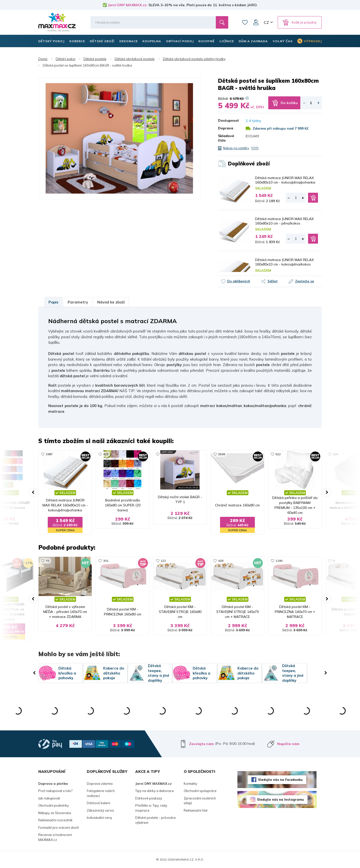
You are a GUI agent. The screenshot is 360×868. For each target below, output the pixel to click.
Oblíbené (245, 22)
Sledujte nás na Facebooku (280, 780)
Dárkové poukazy (149, 798)
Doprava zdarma (100, 784)
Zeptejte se (305, 281)
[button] (33, 492)
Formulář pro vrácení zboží (59, 828)
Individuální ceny (99, 818)
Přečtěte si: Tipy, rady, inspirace (151, 808)
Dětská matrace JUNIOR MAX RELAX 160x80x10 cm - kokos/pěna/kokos (284, 262)
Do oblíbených (239, 281)
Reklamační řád (196, 810)
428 (221, 561)
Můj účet (256, 22)
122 (163, 561)
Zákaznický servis (100, 810)
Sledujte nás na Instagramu (280, 799)
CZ (266, 22)
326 (336, 454)
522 (278, 454)
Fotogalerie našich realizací (101, 793)
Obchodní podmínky (54, 805)
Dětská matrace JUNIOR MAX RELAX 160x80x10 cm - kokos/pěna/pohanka (285, 180)
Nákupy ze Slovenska (55, 813)
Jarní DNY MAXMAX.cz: (128, 5)
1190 (279, 561)
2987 (49, 454)
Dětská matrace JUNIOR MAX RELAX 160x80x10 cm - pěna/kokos (284, 221)
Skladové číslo (226, 138)
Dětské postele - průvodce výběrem (156, 820)
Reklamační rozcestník (55, 820)
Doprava (226, 128)
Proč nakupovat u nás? (55, 791)
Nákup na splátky (236, 148)
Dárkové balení (98, 803)
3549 (222, 454)
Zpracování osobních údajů (200, 801)
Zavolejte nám (201, 744)
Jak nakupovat (49, 798)
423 (106, 454)
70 (47, 561)
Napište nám (288, 744)
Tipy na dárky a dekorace (155, 791)
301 (106, 561)
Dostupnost (228, 120)
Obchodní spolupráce (200, 791)
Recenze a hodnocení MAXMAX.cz (55, 837)
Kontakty (190, 784)
